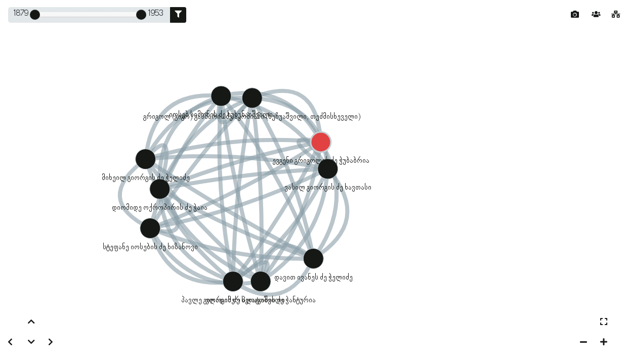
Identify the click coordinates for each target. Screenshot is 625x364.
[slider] (35, 15)
